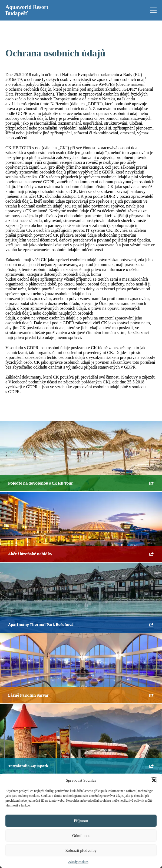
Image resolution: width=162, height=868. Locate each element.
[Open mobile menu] (153, 10)
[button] (154, 780)
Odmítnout (81, 836)
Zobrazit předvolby (81, 850)
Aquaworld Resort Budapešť (27, 10)
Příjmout (81, 821)
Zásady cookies (78, 862)
